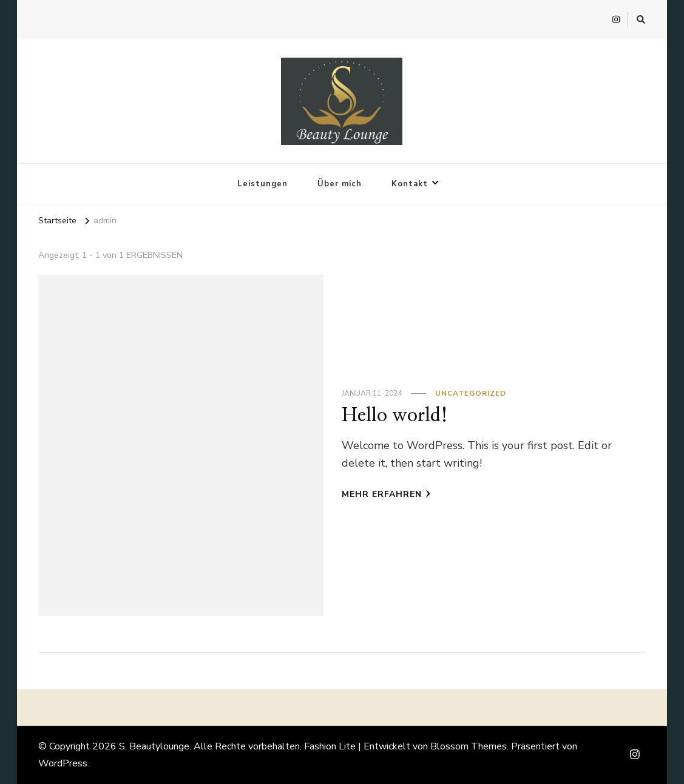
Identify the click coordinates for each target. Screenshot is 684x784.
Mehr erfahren (386, 494)
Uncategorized (471, 393)
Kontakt (410, 184)
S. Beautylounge (154, 746)
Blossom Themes (469, 746)
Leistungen (262, 184)
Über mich (340, 184)
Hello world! (395, 416)
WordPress (63, 763)
